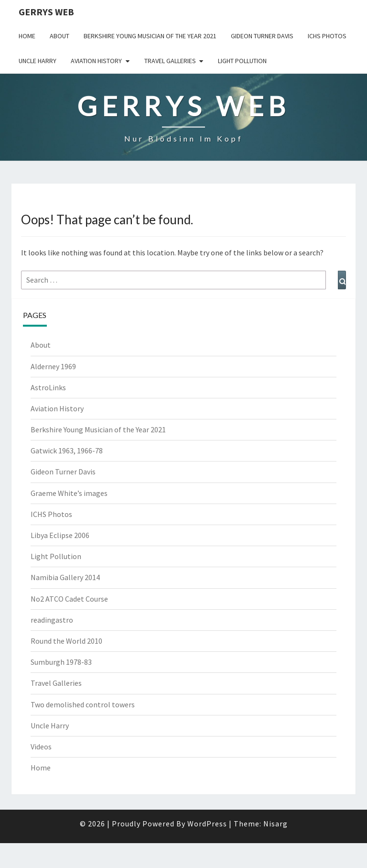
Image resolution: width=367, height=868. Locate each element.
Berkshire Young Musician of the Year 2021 (150, 36)
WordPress (207, 824)
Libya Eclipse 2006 (60, 535)
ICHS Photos (327, 36)
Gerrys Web (46, 12)
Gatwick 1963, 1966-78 (67, 450)
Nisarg (275, 824)
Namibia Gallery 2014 (65, 577)
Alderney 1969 (53, 366)
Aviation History (96, 61)
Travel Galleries (170, 61)
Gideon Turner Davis (262, 36)
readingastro (52, 620)
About (59, 36)
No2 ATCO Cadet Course (69, 599)
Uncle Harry (38, 61)
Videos (41, 747)
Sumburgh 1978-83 (61, 662)
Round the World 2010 (66, 641)
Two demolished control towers (83, 704)
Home (27, 36)
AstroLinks (48, 387)
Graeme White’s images (69, 493)
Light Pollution (242, 61)
